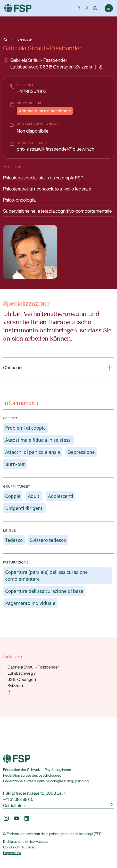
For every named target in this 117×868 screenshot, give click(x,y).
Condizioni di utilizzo (19, 847)
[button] (79, 8)
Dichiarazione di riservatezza (26, 841)
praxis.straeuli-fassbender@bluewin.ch (56, 149)
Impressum (12, 853)
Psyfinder (24, 40)
